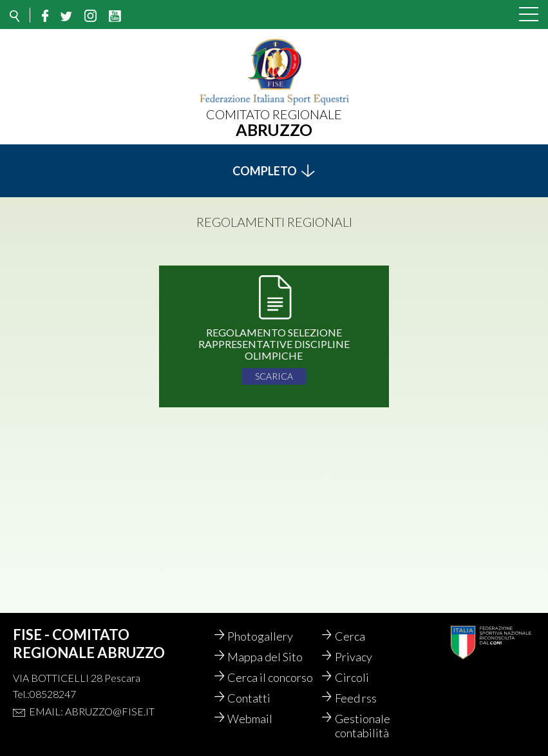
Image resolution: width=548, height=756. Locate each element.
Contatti (252, 698)
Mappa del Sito (268, 657)
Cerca (353, 636)
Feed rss (359, 698)
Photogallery (263, 636)
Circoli (355, 677)
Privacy (357, 657)
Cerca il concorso (273, 677)
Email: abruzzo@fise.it (92, 711)
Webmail (253, 719)
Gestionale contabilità (366, 726)
